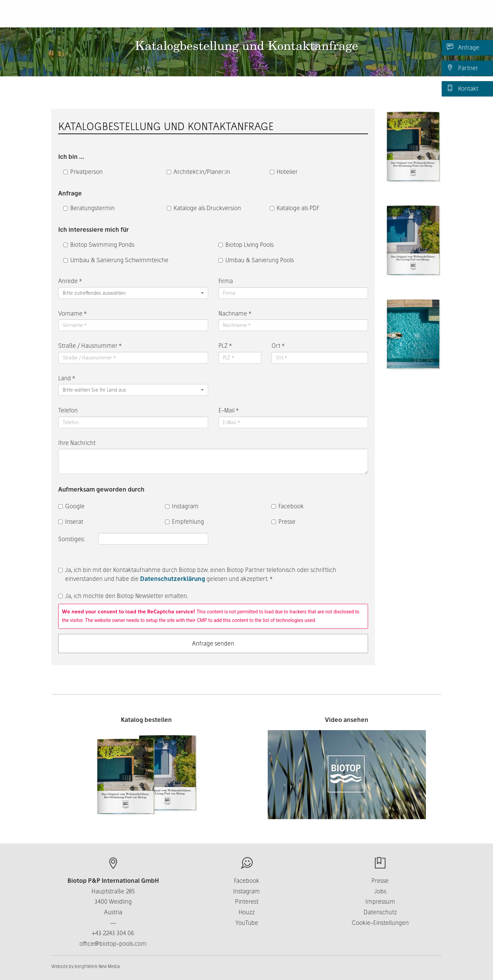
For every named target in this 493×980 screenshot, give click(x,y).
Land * (67, 378)
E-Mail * (229, 410)
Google (71, 506)
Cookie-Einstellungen (380, 923)
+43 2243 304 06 (113, 933)
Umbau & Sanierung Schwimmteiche (116, 260)
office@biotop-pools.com (113, 944)
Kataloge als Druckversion (204, 208)
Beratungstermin (89, 208)
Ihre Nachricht (77, 443)
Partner (462, 68)
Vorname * (72, 313)
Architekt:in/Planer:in (198, 172)
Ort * (278, 346)
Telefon (68, 410)
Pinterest (247, 901)
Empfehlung (185, 521)
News (396, 17)
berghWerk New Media (97, 966)
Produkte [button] (242, 17)
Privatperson (83, 172)
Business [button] (325, 17)
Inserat (71, 521)
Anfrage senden (213, 643)
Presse (283, 521)
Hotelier (284, 172)
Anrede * (70, 281)
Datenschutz (380, 912)
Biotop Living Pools (246, 245)
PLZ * (225, 346)
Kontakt (463, 88)
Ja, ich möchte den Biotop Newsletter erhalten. (123, 596)
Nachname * (235, 313)
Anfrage (463, 47)
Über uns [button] (284, 17)
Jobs (380, 891)
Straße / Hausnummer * (90, 346)
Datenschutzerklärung (173, 579)
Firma (226, 281)
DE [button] (425, 17)
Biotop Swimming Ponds (99, 245)
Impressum (380, 901)
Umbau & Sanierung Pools (256, 260)
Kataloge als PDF (295, 208)
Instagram (182, 506)
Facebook (288, 506)
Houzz (247, 912)
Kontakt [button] (364, 17)
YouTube (247, 923)
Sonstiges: (72, 539)
